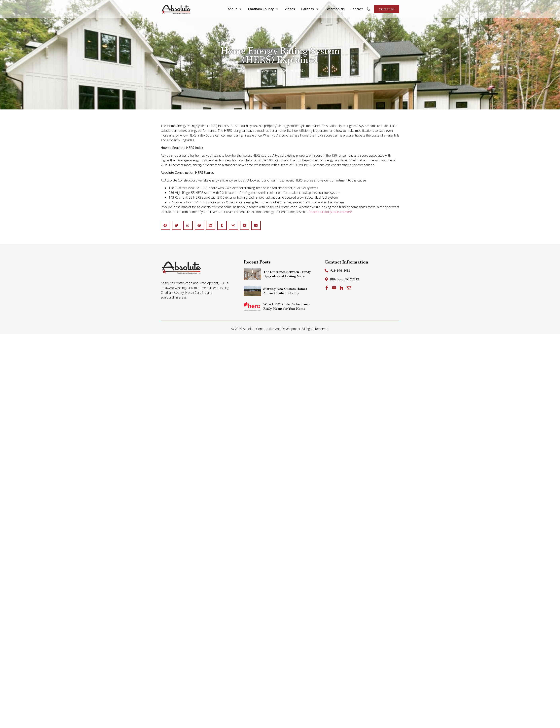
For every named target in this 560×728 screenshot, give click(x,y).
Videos (290, 9)
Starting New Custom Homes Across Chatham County (285, 291)
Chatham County (263, 9)
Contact (357, 9)
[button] (165, 225)
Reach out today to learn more (330, 212)
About (235, 9)
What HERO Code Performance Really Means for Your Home (287, 306)
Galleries (310, 9)
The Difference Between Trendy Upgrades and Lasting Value (287, 274)
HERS (299, 71)
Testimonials (335, 9)
